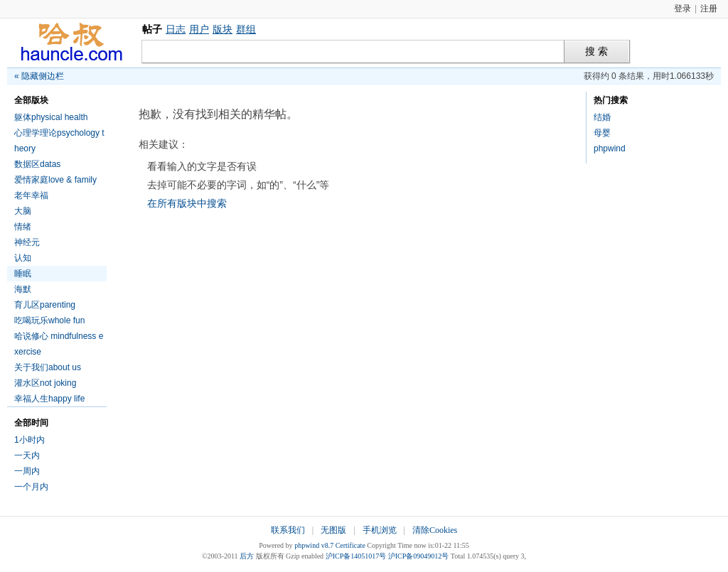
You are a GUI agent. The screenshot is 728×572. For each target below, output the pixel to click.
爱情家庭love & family (55, 180)
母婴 (602, 133)
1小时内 (30, 440)
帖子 (152, 29)
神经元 (27, 242)
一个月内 (31, 487)
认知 (23, 258)
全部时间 (31, 423)
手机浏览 (380, 530)
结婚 (602, 117)
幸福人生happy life (49, 399)
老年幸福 (31, 195)
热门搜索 (611, 100)
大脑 (23, 211)
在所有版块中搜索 (187, 203)
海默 (23, 289)
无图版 (333, 530)
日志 (176, 29)
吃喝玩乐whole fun (49, 320)
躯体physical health (51, 117)
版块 (223, 29)
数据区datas (37, 164)
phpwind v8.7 (314, 545)
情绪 (23, 227)
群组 (246, 29)
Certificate (350, 545)
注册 (709, 9)
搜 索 (596, 52)
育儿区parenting (45, 305)
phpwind (610, 149)
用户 (199, 29)
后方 (247, 556)
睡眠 (23, 274)
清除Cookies (435, 530)
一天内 (27, 455)
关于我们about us (48, 367)
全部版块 (31, 100)
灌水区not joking (45, 383)
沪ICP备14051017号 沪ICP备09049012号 (387, 556)
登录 (682, 9)
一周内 (27, 471)
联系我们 (288, 530)
